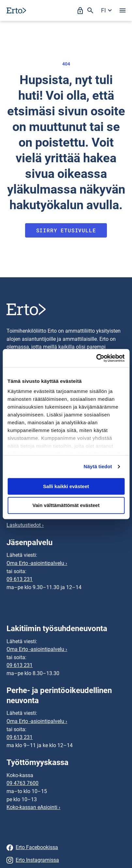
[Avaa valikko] (123, 10)
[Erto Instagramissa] (66, 860)
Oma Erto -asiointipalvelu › (37, 563)
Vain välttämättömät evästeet (66, 506)
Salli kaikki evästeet (66, 486)
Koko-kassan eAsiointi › (33, 807)
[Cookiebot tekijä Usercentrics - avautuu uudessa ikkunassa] (96, 358)
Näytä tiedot (98, 466)
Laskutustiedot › (25, 525)
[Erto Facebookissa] (66, 848)
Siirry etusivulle (66, 230)
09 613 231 (20, 579)
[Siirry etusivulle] (16, 10)
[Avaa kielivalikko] (106, 10)
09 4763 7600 (22, 783)
